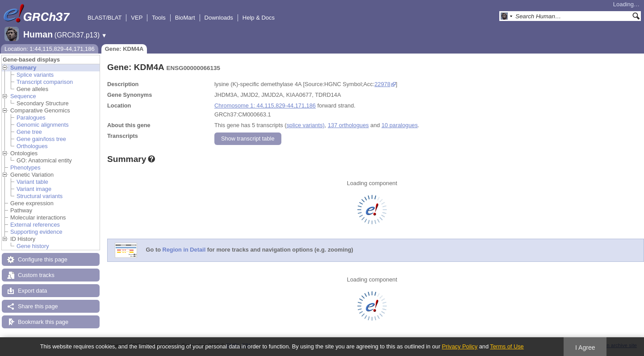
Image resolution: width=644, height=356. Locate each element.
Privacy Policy (460, 346)
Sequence (23, 96)
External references (35, 225)
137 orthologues (348, 125)
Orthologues (32, 146)
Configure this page (43, 259)
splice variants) (305, 125)
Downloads (219, 18)
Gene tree (29, 132)
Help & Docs (259, 18)
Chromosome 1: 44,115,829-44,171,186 (265, 106)
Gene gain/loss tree (41, 139)
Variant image (34, 189)
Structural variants (40, 196)
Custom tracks (36, 275)
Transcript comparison (45, 82)
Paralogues (31, 118)
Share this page (38, 306)
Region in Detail (184, 250)
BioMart (185, 18)
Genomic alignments (43, 125)
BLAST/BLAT (105, 18)
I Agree (585, 348)
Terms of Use (507, 346)
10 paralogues (399, 125)
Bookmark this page (43, 322)
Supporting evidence (36, 232)
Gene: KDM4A (124, 49)
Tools (159, 18)
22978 (382, 84)
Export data (32, 291)
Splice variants (35, 75)
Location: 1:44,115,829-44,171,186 (50, 49)
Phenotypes (25, 168)
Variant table (32, 182)
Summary (23, 68)
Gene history (33, 246)
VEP (137, 18)
